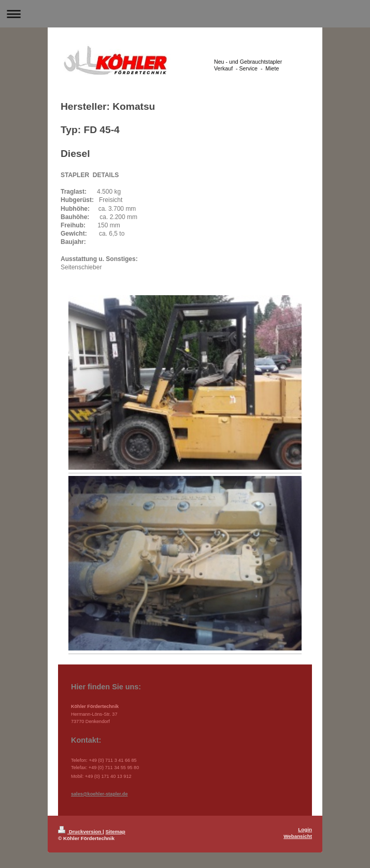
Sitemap (116, 831)
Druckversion (80, 831)
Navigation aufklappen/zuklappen (185, 14)
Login (305, 829)
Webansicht (298, 836)
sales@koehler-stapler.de (99, 794)
